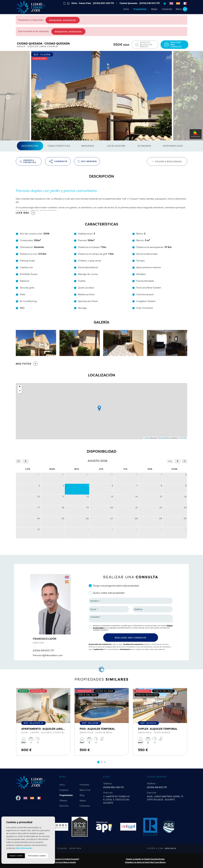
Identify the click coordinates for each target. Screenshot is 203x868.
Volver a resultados (167, 162)
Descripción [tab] (30, 146)
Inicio (126, 9)
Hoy (170, 461)
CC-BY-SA (182, 438)
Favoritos (84, 785)
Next (196, 97)
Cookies (62, 848)
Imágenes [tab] (88, 146)
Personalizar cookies (37, 856)
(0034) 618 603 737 (43, 650)
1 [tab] (98, 762)
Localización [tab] (116, 146)
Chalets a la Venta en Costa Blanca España (58, 862)
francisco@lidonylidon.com (48, 655)
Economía (144, 146)
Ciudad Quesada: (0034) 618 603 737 (140, 3)
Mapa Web (75, 848)
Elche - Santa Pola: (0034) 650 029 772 (93, 3)
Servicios (64, 806)
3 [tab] (105, 762)
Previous (7, 97)
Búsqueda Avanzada (63, 20)
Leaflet (146, 438)
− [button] (20, 391)
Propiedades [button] (140, 9)
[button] (101, 364)
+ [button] (20, 387)
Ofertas (63, 801)
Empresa (64, 790)
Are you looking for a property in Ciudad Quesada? (58, 859)
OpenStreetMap (164, 438)
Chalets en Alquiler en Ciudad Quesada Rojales (145, 859)
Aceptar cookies (16, 856)
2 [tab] (102, 762)
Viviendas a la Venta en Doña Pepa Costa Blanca (145, 862)
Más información (24, 848)
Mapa (154, 9)
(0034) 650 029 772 (113, 787)
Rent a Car (85, 790)
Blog (82, 795)
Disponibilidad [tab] (173, 146)
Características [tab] (59, 146)
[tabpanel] (43, 722)
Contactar (167, 9)
